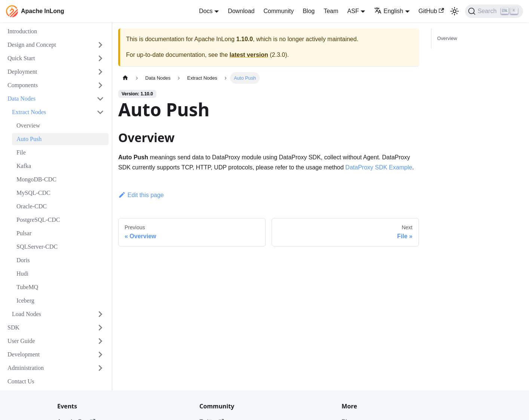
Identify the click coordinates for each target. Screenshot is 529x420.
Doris (23, 260)
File (21, 152)
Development (24, 354)
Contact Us (21, 381)
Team (331, 11)
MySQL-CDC (33, 193)
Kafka (24, 166)
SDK (13, 327)
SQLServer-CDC (37, 247)
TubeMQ (27, 287)
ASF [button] (353, 11)
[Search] (494, 11)
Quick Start (21, 58)
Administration (26, 368)
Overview (28, 125)
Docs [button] (206, 11)
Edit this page (141, 195)
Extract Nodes (29, 112)
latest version (249, 55)
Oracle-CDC (32, 206)
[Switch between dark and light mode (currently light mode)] (455, 11)
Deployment (22, 72)
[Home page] (125, 78)
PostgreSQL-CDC (38, 220)
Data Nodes (22, 99)
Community (279, 11)
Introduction (22, 31)
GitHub (431, 11)
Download (241, 11)
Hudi (22, 274)
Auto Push (29, 139)
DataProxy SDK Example (379, 167)
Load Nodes (27, 314)
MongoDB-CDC (36, 179)
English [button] (389, 11)
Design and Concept (32, 45)
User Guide (21, 341)
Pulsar (24, 233)
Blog (309, 11)
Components (23, 85)
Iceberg (25, 301)
